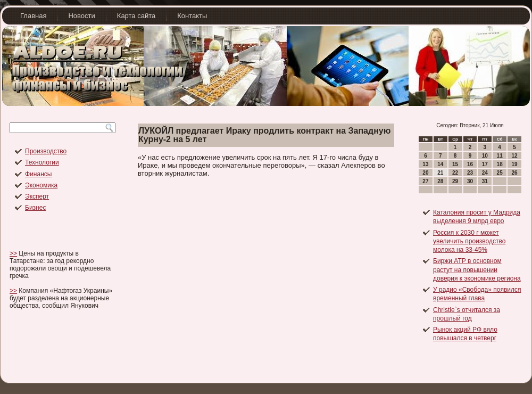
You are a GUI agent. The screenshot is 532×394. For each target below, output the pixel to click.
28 (440, 181)
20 (425, 173)
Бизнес (35, 208)
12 (514, 156)
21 (440, 173)
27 (425, 181)
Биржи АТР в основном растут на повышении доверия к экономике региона (477, 270)
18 (500, 164)
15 (455, 164)
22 (455, 173)
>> (13, 253)
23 (470, 173)
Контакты (192, 16)
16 (470, 164)
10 (485, 156)
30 (470, 181)
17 (485, 164)
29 (455, 181)
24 (485, 173)
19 (514, 164)
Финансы (38, 174)
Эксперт (37, 196)
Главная (33, 16)
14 (440, 164)
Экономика (41, 185)
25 (500, 173)
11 (500, 156)
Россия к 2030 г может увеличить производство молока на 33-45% (469, 241)
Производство (46, 151)
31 (485, 181)
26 (514, 173)
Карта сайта (136, 16)
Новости (81, 16)
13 (425, 164)
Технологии (42, 162)
